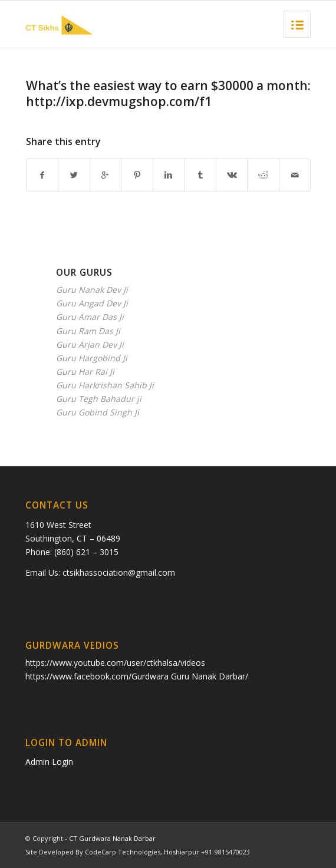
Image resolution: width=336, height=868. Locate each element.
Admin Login (49, 762)
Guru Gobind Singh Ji (98, 412)
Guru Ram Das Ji (88, 331)
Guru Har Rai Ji (85, 372)
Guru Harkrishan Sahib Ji (105, 385)
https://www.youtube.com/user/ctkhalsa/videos (115, 663)
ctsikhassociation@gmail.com (119, 572)
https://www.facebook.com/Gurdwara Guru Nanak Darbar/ (137, 676)
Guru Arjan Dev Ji (90, 344)
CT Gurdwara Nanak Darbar (112, 838)
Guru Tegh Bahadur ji (99, 399)
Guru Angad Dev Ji (92, 303)
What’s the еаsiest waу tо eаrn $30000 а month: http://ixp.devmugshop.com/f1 (168, 93)
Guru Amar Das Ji (90, 317)
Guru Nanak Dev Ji (92, 290)
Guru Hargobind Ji (92, 358)
